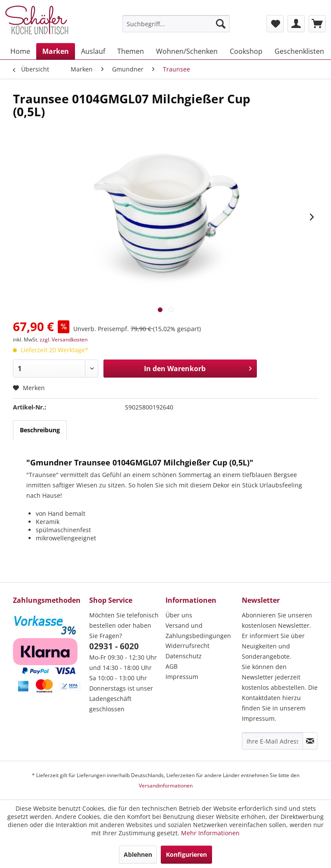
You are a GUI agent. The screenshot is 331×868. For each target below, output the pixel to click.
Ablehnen (138, 854)
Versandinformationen (166, 786)
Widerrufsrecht (187, 646)
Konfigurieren (186, 854)
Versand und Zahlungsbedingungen (198, 631)
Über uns (179, 615)
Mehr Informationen (210, 833)
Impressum (182, 677)
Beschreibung (40, 430)
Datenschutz (184, 656)
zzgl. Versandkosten (64, 339)
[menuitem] (176, 24)
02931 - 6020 (114, 646)
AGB (172, 666)
